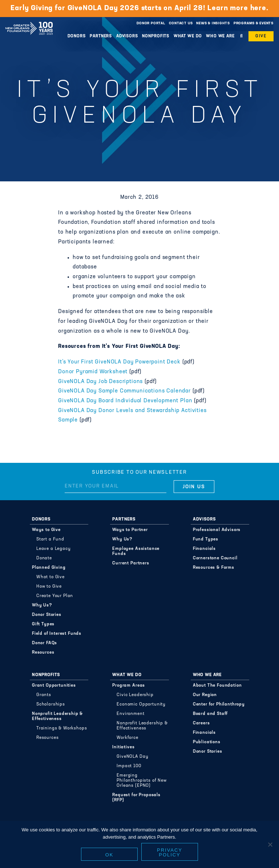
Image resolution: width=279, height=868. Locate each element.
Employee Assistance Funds (136, 551)
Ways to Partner (130, 530)
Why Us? (42, 605)
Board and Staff (211, 714)
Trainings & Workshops (62, 728)
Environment (130, 714)
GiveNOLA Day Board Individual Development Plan (125, 401)
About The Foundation (217, 686)
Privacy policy (170, 852)
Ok (110, 855)
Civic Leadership (135, 695)
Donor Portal (151, 23)
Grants (44, 695)
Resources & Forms (214, 568)
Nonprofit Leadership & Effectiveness (57, 716)
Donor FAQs (45, 643)
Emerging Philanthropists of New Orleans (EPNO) (141, 781)
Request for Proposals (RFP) (136, 798)
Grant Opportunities (54, 686)
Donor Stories (47, 615)
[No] (270, 844)
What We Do (188, 36)
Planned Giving (49, 568)
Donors (76, 36)
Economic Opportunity (141, 704)
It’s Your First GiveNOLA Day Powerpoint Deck (119, 362)
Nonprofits (156, 36)
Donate (44, 558)
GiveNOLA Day (132, 757)
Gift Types (43, 624)
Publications (207, 742)
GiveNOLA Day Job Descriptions (100, 382)
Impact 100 (129, 766)
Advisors (127, 36)
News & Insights (213, 23)
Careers (201, 723)
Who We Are (220, 36)
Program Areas (129, 686)
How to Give (49, 587)
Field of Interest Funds (57, 634)
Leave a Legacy (54, 549)
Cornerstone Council (215, 558)
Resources (43, 653)
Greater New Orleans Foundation (29, 21)
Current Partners (131, 563)
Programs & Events (254, 23)
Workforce (128, 738)
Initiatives (123, 747)
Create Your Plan (55, 596)
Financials (204, 549)
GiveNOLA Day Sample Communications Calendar (125, 391)
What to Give (50, 577)
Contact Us (181, 23)
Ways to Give (46, 530)
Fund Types (206, 539)
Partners (101, 36)
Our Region (205, 695)
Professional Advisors (217, 530)
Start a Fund (50, 539)
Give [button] (261, 36)
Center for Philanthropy (219, 704)
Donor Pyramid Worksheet (93, 372)
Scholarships (51, 704)
